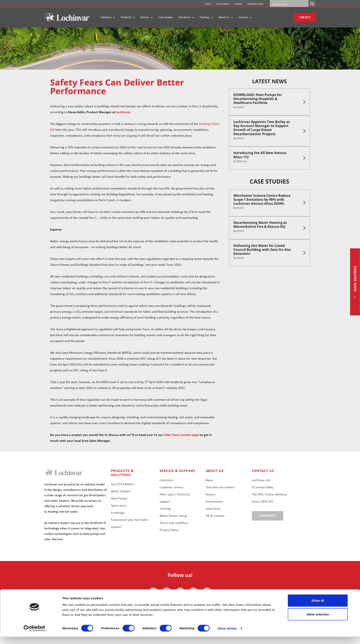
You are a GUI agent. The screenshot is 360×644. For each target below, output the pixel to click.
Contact (245, 18)
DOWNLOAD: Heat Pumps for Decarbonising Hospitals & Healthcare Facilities (258, 99)
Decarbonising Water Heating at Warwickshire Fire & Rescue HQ (260, 225)
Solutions (108, 18)
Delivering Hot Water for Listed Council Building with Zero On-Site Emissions (262, 250)
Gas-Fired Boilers (123, 484)
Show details (227, 636)
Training (206, 18)
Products (128, 18)
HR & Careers (215, 516)
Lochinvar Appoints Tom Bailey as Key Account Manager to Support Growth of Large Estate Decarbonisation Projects (262, 128)
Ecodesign (118, 513)
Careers (238, 4)
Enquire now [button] (355, 279)
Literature (186, 18)
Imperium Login (255, 4)
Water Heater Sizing (173, 516)
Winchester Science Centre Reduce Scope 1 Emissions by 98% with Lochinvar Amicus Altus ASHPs (262, 200)
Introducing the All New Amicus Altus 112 (260, 155)
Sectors (147, 18)
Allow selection (318, 622)
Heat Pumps (119, 499)
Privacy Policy (169, 530)
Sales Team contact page (181, 435)
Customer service (171, 487)
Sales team (213, 509)
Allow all (318, 608)
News (208, 4)
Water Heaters (121, 491)
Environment (214, 502)
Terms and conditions (174, 523)
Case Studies (223, 4)
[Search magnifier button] (312, 4)
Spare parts (119, 506)
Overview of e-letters (220, 487)
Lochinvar (123, 112)
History (211, 495)
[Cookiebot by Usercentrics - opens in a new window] (34, 636)
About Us (226, 18)
